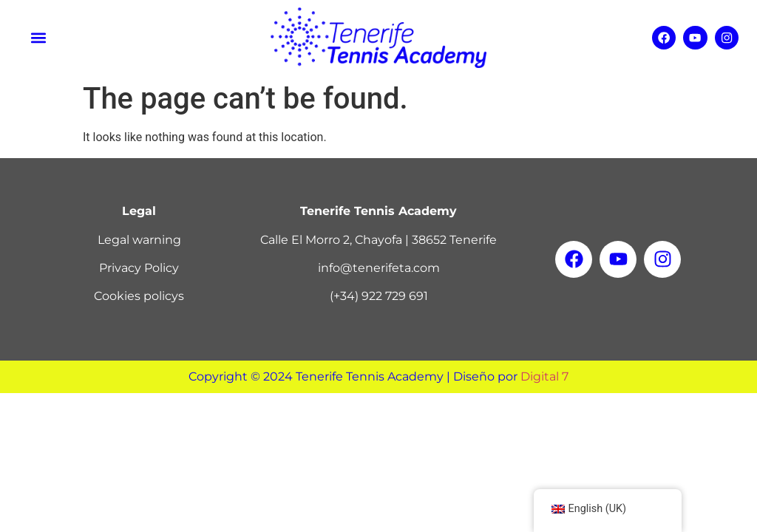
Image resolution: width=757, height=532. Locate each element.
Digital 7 (544, 376)
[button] (38, 37)
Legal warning (139, 240)
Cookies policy (136, 296)
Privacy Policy (139, 268)
